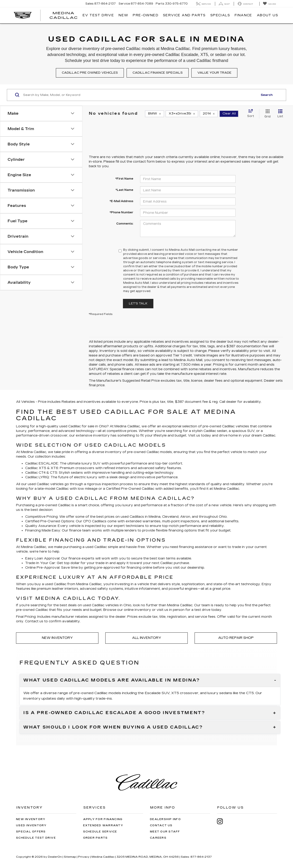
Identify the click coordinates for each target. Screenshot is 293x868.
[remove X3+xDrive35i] (182, 114)
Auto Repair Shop (236, 638)
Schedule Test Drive (36, 838)
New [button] (123, 15)
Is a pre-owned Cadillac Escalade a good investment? (114, 713)
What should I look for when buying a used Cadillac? (113, 727)
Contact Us (161, 825)
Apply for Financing (103, 819)
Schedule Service (100, 832)
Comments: (125, 224)
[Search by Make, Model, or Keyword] (140, 95)
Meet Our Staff (165, 832)
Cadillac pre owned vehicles (90, 73)
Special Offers (31, 832)
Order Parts (95, 838)
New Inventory (57, 638)
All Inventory (147, 638)
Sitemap (70, 857)
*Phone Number (121, 212)
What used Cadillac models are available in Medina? (112, 680)
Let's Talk (138, 303)
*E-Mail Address (121, 201)
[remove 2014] (209, 114)
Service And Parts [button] (184, 15)
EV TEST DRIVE (98, 15)
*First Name (124, 179)
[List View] (280, 114)
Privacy (84, 857)
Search (267, 95)
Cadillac (134, 426)
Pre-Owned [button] (146, 15)
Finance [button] (243, 15)
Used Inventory (31, 825)
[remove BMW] (155, 114)
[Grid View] (267, 114)
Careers (158, 838)
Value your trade (214, 73)
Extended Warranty (103, 825)
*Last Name (124, 190)
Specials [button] (220, 15)
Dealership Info (165, 819)
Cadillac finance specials (158, 73)
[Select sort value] (252, 114)
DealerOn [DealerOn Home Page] (55, 857)
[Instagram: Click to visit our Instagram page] (222, 821)
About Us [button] (267, 15)
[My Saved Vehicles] (269, 4)
